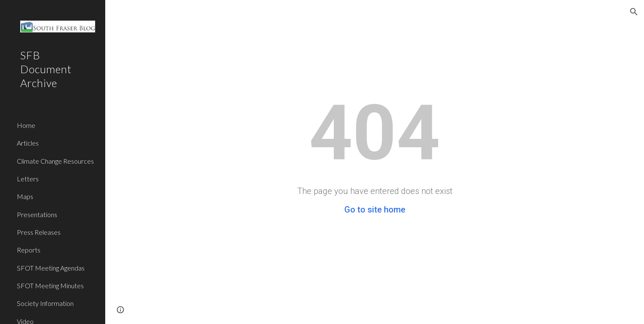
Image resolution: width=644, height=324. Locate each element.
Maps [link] (25, 196)
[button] (634, 12)
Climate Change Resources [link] (55, 161)
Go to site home (375, 210)
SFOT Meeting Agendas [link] (51, 268)
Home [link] (26, 125)
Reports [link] (29, 250)
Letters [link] (28, 179)
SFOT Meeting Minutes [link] (50, 285)
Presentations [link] (37, 214)
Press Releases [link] (39, 232)
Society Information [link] (45, 303)
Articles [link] (28, 143)
